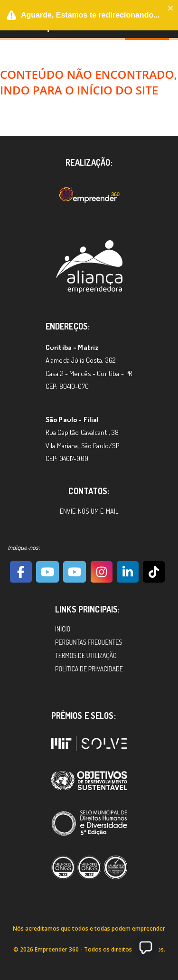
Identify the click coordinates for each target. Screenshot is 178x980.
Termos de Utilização (86, 655)
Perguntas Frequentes (89, 642)
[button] (146, 948)
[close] (171, 9)
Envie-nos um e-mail (89, 511)
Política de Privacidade (89, 669)
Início (63, 629)
